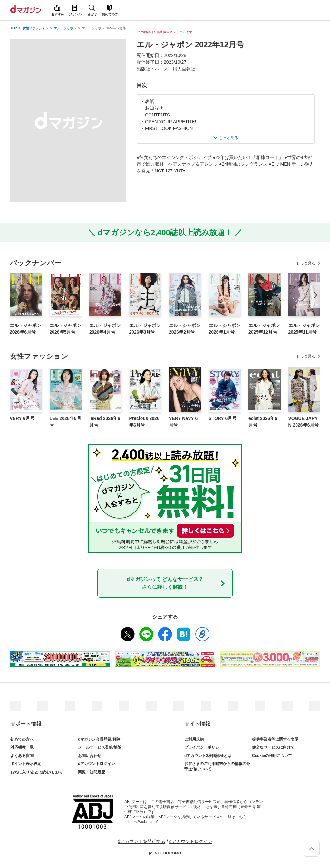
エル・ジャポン (65, 28)
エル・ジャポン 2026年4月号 (105, 329)
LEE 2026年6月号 (65, 422)
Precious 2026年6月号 (144, 422)
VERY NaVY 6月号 (183, 422)
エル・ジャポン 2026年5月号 (65, 329)
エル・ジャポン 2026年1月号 (225, 329)
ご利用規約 (194, 739)
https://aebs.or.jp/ (143, 822)
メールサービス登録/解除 (100, 747)
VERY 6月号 (22, 418)
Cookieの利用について (272, 756)
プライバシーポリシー (204, 747)
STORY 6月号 (223, 418)
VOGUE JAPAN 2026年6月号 (304, 422)
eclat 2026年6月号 (263, 422)
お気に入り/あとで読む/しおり (37, 772)
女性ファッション (35, 28)
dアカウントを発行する (141, 841)
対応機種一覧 (22, 747)
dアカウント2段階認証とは (208, 756)
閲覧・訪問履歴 (92, 772)
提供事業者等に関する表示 (275, 739)
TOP (14, 28)
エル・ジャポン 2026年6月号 (25, 329)
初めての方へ (22, 739)
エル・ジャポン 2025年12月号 (264, 329)
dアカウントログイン (97, 764)
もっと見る (306, 263)
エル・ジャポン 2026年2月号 (185, 329)
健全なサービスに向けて (273, 747)
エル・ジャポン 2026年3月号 (145, 329)
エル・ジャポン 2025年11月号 (304, 329)
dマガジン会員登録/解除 (99, 739)
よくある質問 (22, 756)
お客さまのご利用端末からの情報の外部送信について (217, 766)
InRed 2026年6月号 (105, 422)
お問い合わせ (90, 756)
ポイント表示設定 (26, 764)
